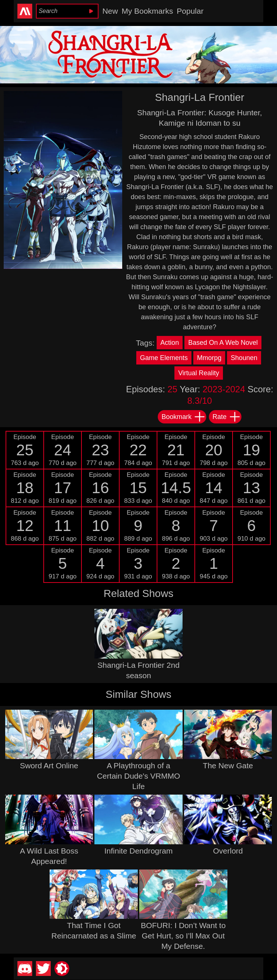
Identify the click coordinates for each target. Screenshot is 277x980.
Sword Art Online (49, 765)
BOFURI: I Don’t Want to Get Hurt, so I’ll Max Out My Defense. (183, 936)
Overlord (228, 851)
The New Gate (228, 765)
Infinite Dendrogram (138, 851)
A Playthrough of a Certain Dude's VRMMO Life (139, 776)
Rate (227, 417)
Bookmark (183, 417)
